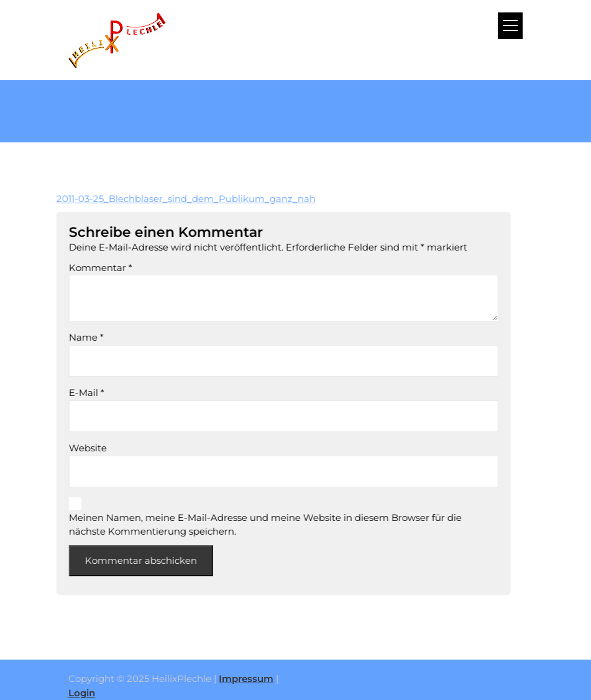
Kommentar (89, 268)
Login (82, 693)
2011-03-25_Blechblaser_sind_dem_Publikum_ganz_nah (174, 199)
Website (76, 448)
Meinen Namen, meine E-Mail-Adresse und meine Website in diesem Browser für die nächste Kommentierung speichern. (254, 525)
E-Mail (75, 393)
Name (75, 337)
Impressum (246, 679)
